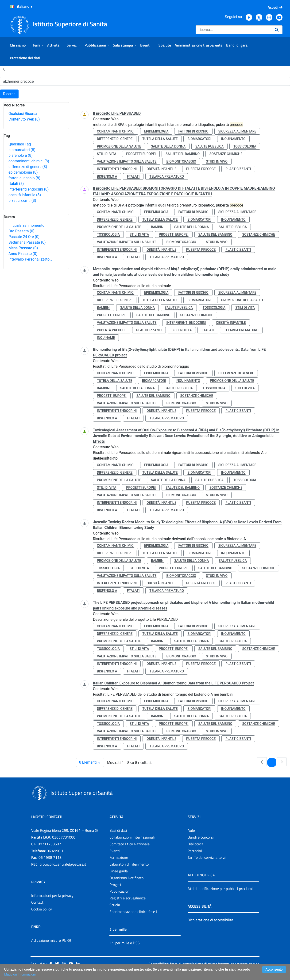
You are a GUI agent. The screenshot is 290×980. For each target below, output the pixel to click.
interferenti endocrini (29, 189)
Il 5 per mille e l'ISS (125, 943)
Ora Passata (21, 231)
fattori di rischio (24, 178)
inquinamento (233, 139)
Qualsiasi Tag (20, 144)
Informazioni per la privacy (52, 895)
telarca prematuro (167, 176)
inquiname (106, 338)
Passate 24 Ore (24, 237)
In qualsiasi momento (26, 225)
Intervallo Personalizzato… (30, 259)
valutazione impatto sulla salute (127, 161)
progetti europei (141, 154)
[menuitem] (19, 45)
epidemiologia (23, 172)
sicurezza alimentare (237, 131)
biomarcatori (22, 150)
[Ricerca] (233, 30)
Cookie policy (42, 909)
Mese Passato (23, 248)
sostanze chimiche (226, 154)
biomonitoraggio (181, 161)
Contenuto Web (24, 119)
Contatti (38, 902)
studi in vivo (217, 161)
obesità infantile (25, 195)
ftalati (16, 184)
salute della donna (168, 146)
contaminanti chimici (29, 161)
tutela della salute (160, 139)
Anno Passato (23, 254)
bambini (158, 227)
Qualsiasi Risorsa (23, 114)
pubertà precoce (201, 169)
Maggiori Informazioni (20, 974)
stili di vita (107, 154)
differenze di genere (28, 167)
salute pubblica (209, 146)
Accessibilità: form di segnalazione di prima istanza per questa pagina (204, 964)
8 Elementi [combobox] (91, 762)
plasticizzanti (22, 201)
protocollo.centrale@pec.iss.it (63, 864)
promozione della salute (119, 146)
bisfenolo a (21, 155)
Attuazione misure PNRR (51, 940)
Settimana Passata (27, 242)
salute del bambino (183, 154)
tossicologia (245, 146)
